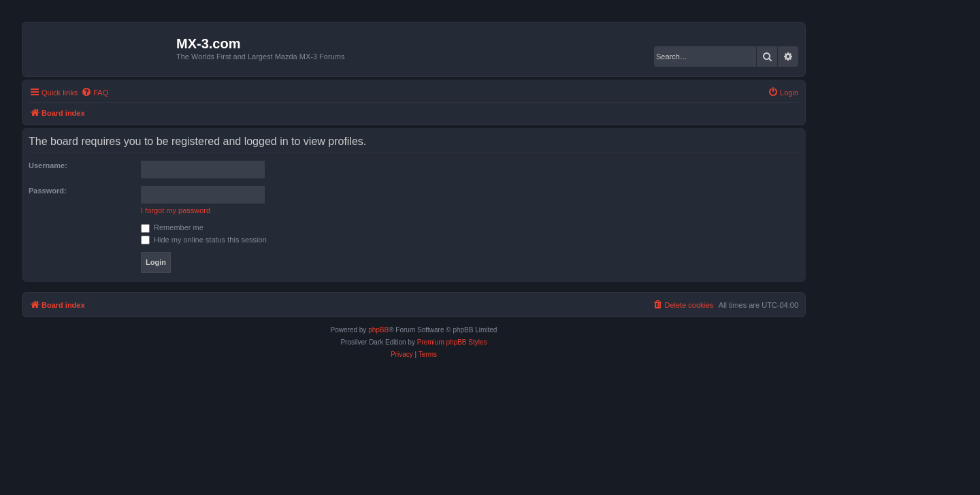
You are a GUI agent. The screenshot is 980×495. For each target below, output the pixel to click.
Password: (48, 191)
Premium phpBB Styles (452, 342)
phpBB (378, 330)
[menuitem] (95, 93)
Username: (48, 165)
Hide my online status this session (204, 240)
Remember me (172, 227)
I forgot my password (176, 210)
